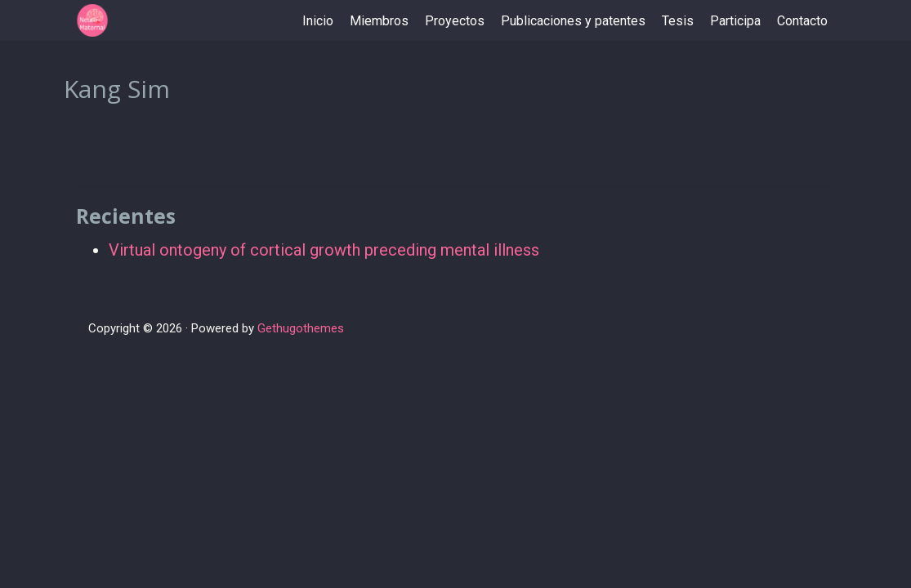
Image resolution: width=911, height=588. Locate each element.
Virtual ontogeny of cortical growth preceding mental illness (324, 250)
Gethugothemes (301, 328)
